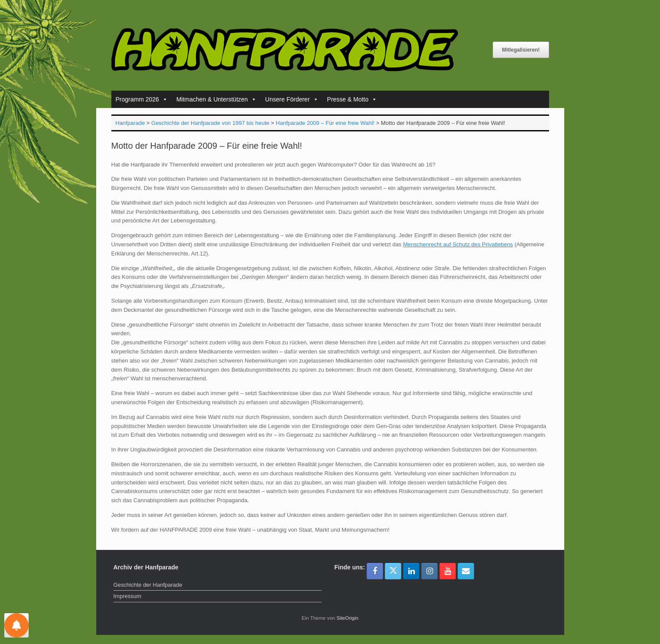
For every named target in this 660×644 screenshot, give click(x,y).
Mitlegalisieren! (521, 50)
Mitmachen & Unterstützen (216, 99)
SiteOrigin (347, 618)
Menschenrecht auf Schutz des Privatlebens (458, 244)
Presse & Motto (352, 99)
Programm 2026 (142, 99)
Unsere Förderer (292, 99)
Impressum (127, 596)
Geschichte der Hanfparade (148, 585)
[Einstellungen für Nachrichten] (16, 625)
